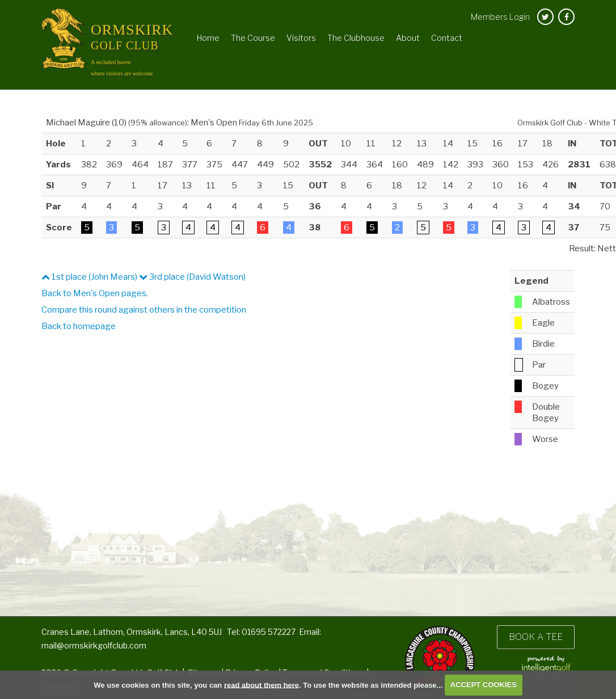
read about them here (261, 685)
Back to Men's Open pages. (95, 293)
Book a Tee (536, 637)
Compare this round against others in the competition (144, 310)
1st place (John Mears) (89, 277)
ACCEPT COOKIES (484, 685)
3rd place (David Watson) (192, 277)
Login (500, 17)
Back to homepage (79, 326)
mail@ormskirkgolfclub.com (94, 645)
